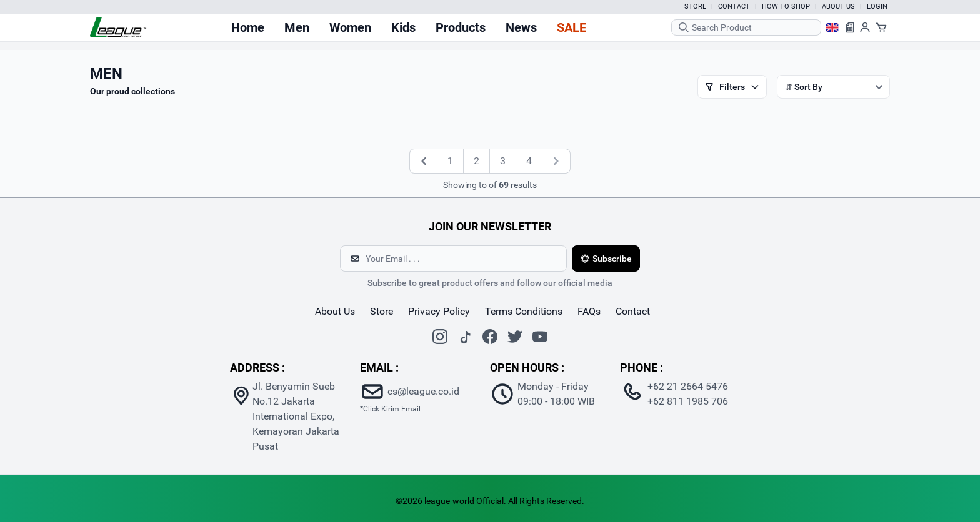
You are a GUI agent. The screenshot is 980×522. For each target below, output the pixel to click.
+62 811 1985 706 (688, 401)
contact (633, 311)
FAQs (589, 311)
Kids (403, 27)
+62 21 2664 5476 (688, 386)
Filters (732, 87)
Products (461, 27)
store (382, 311)
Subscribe (606, 259)
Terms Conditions (524, 311)
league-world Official (464, 501)
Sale (572, 27)
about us (335, 311)
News (521, 27)
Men (297, 27)
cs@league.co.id (423, 391)
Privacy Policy (439, 311)
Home (248, 27)
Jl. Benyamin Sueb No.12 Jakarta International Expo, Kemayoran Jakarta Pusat (296, 416)
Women (350, 27)
